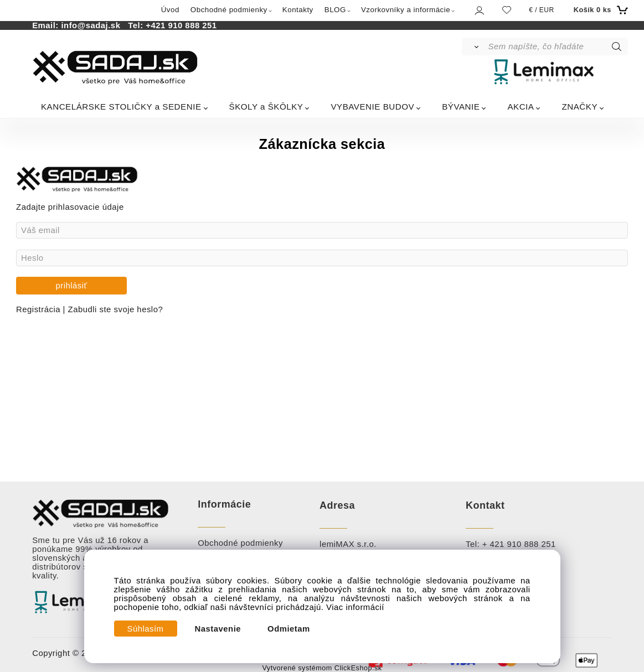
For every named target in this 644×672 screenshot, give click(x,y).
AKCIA (521, 107)
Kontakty (298, 10)
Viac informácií (355, 607)
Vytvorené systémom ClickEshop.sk (322, 668)
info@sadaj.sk (93, 25)
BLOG (335, 10)
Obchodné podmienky (229, 10)
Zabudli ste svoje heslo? (116, 309)
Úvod (170, 10)
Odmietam (289, 629)
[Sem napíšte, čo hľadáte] (557, 46)
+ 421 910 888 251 (519, 544)
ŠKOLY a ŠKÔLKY (266, 107)
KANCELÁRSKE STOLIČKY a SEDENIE (121, 107)
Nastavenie (218, 629)
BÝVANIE (461, 107)
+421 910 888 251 (181, 25)
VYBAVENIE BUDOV (372, 107)
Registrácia (40, 309)
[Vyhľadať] (474, 46)
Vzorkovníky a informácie (406, 10)
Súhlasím (146, 629)
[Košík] (599, 10)
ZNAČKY (579, 107)
